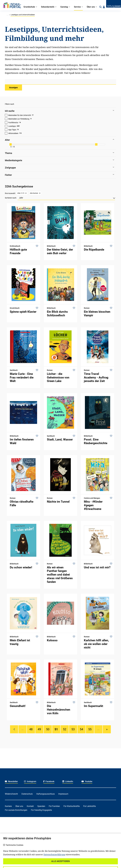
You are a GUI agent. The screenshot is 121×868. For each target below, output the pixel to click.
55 (90, 729)
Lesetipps (12, 126)
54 (82, 729)
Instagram (30, 781)
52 (65, 729)
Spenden (41, 806)
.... (23, 729)
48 (31, 729)
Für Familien (54, 806)
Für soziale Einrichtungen (16, 810)
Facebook (49, 781)
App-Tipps (12, 130)
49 (39, 729)
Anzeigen (13, 88)
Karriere (8, 806)
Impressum (63, 794)
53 (73, 729)
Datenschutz (27, 794)
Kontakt (30, 806)
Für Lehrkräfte (89, 806)
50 (48, 729)
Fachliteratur (13, 123)
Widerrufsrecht (11, 794)
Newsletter (11, 781)
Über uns (19, 806)
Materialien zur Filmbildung (19, 119)
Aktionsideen (13, 133)
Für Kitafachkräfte (72, 806)
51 (56, 729)
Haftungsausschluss (46, 794)
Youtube (87, 781)
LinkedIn (68, 781)
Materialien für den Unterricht (20, 115)
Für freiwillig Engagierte (41, 810)
